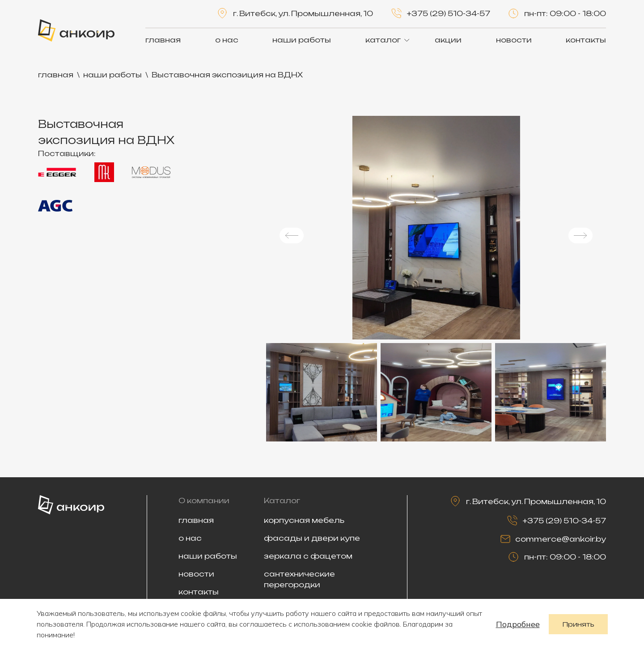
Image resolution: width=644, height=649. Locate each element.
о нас (227, 40)
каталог (383, 40)
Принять (578, 624)
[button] (292, 235)
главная (163, 40)
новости (514, 40)
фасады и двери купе (312, 538)
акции (448, 40)
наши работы (302, 40)
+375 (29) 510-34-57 (449, 13)
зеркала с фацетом (308, 556)
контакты (586, 40)
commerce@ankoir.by (561, 539)
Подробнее (518, 624)
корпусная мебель (304, 520)
